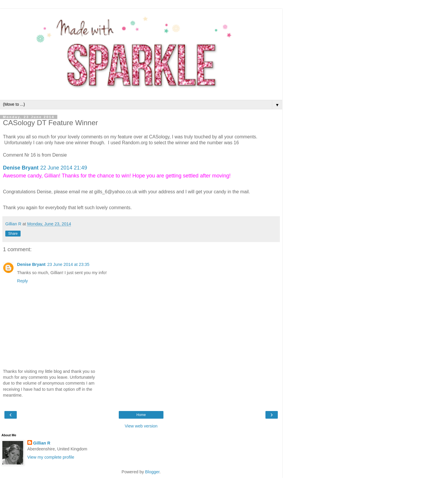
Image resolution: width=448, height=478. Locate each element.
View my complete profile (51, 457)
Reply (22, 281)
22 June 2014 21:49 (64, 168)
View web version (141, 426)
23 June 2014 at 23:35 (68, 264)
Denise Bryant (21, 168)
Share (13, 234)
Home (141, 415)
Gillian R (42, 443)
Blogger (152, 472)
